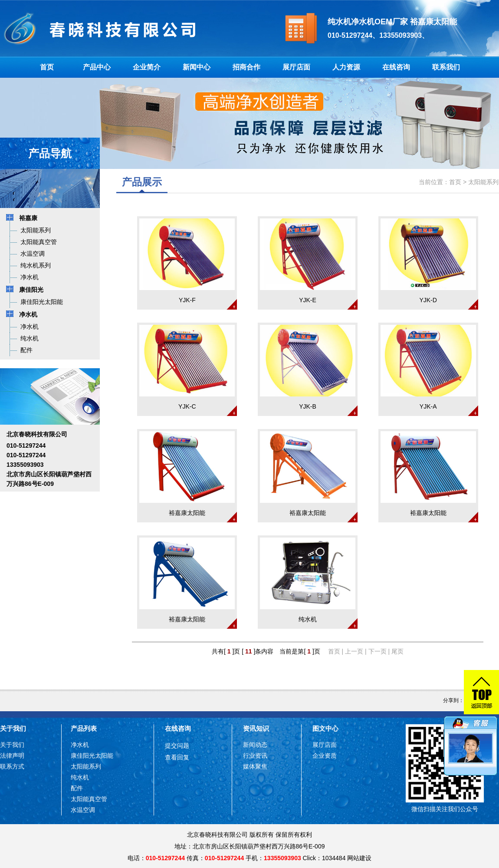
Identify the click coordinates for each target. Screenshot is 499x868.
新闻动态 (255, 745)
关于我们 (13, 728)
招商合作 (246, 67)
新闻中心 (197, 67)
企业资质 (325, 756)
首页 (47, 67)
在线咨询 (396, 67)
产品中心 (97, 67)
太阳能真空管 (89, 799)
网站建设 (359, 858)
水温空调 (83, 810)
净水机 (80, 745)
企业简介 (147, 67)
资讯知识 (256, 728)
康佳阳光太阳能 (92, 756)
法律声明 (12, 756)
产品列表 (84, 728)
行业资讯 (255, 756)
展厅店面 (296, 67)
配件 (77, 788)
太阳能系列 (483, 182)
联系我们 (446, 67)
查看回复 (177, 757)
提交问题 (177, 746)
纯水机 (80, 777)
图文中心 (325, 728)
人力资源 (346, 67)
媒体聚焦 (255, 766)
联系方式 (12, 766)
